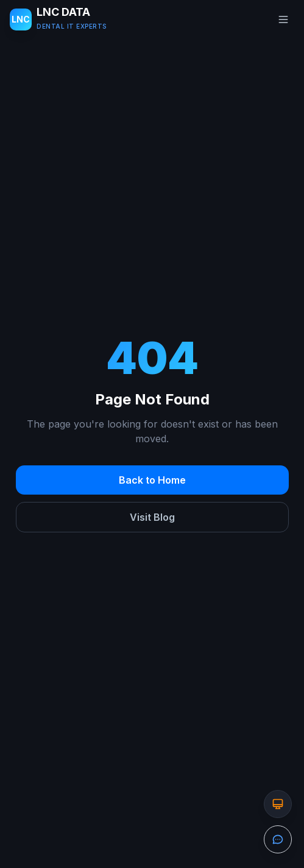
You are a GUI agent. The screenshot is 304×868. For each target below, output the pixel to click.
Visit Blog (152, 517)
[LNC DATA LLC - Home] (58, 19)
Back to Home (152, 480)
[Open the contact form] (278, 839)
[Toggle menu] (283, 19)
